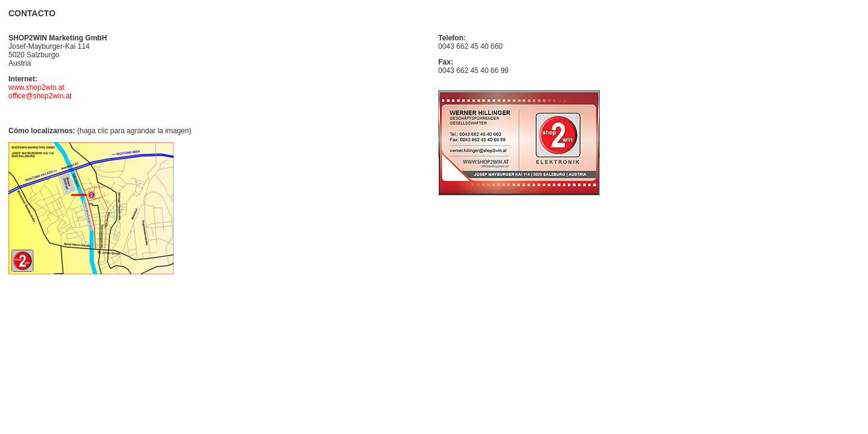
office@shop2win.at (40, 96)
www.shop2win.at (36, 87)
